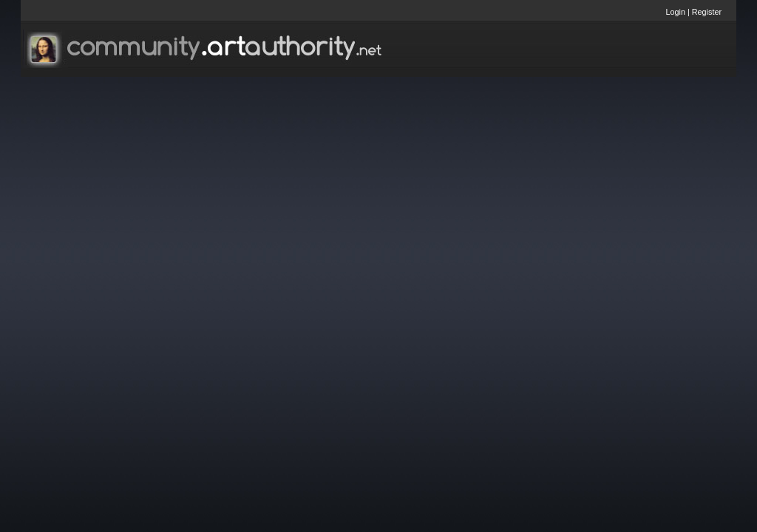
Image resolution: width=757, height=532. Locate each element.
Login (676, 12)
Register (707, 12)
